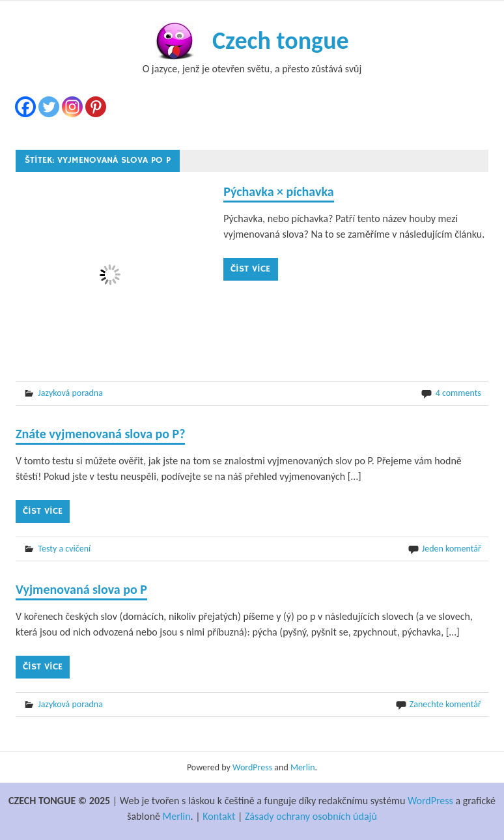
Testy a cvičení (64, 549)
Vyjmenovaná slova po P (81, 589)
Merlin (303, 767)
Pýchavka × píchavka (278, 191)
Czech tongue (281, 40)
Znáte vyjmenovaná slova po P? (100, 434)
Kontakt (219, 816)
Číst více (250, 269)
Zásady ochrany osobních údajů (311, 816)
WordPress (252, 767)
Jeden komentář (452, 549)
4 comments (458, 393)
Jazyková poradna (70, 393)
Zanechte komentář (445, 704)
